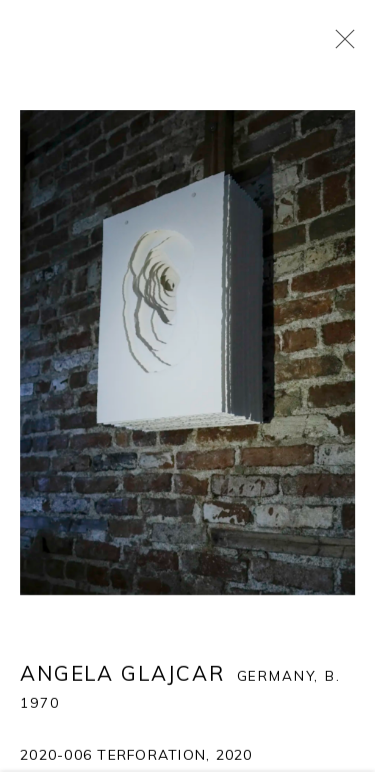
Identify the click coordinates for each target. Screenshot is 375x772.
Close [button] (340, 45)
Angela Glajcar (122, 674)
